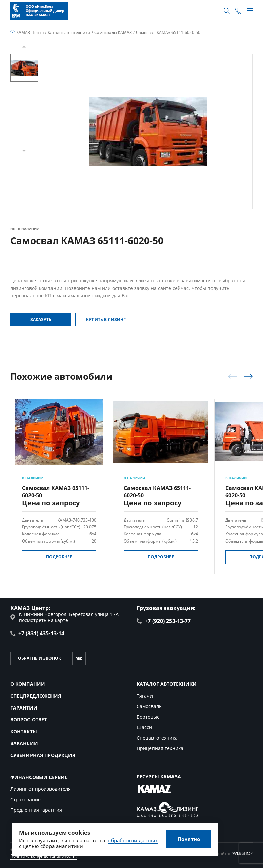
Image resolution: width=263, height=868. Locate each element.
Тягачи (145, 696)
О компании (28, 684)
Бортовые (148, 717)
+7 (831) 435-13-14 (37, 633)
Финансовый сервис (39, 777)
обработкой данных (133, 840)
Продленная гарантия (36, 810)
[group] (148, 131)
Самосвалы (150, 706)
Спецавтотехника (157, 738)
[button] (24, 47)
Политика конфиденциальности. (43, 856)
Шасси (144, 727)
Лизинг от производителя (41, 789)
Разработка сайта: (223, 854)
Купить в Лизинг (106, 320)
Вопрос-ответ (28, 719)
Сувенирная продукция (43, 755)
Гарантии (24, 708)
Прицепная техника (160, 748)
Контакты (24, 731)
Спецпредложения (36, 696)
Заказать (41, 320)
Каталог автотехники (167, 684)
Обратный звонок (39, 658)
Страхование (25, 799)
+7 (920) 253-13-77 (164, 621)
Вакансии (24, 743)
